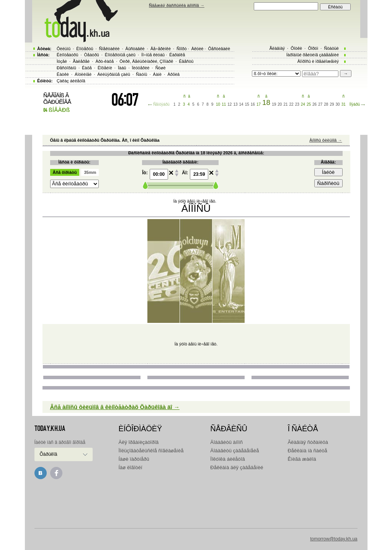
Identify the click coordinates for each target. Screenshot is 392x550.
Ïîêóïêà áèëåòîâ (227, 459)
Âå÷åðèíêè (161, 49)
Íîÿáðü (355, 104)
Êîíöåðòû (85, 49)
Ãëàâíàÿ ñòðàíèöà (308, 442)
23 (297, 104)
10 (218, 104)
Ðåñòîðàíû (66, 68)
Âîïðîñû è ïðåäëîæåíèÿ (318, 61)
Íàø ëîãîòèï (131, 467)
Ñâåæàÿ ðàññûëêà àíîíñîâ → (177, 5)
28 (326, 104)
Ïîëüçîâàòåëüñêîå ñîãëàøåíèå (151, 451)
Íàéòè (328, 172)
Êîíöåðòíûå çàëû (120, 55)
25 (309, 104)
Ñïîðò (181, 49)
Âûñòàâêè (135, 49)
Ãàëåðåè (81, 61)
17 (259, 104)
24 (303, 104)
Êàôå (87, 68)
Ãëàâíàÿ (277, 48)
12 (229, 104)
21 (285, 104)
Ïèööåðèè (141, 68)
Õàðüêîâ (49, 454)
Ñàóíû (141, 74)
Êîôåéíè (105, 68)
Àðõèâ (173, 74)
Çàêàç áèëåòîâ (71, 81)
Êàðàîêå (177, 55)
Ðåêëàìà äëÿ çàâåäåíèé (237, 467)
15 (247, 104)
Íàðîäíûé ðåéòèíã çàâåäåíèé (313, 55)
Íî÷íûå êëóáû (153, 55)
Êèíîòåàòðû (67, 55)
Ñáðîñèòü (328, 183)
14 (241, 104)
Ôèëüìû (64, 49)
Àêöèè (198, 49)
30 (338, 104)
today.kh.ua (50, 429)
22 (292, 104)
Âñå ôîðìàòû (65, 172)
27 (320, 104)
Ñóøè (161, 68)
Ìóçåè (62, 61)
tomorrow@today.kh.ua (334, 539)
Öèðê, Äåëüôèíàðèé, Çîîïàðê (146, 61)
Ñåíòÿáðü (161, 104)
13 (235, 104)
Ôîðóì (313, 48)
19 (274, 104)
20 (280, 104)
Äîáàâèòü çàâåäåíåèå (234, 451)
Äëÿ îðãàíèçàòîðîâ (139, 442)
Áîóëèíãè (83, 74)
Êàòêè (63, 74)
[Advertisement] (196, 502)
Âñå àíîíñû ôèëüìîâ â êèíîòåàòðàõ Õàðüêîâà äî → (115, 407)
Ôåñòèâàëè (219, 49)
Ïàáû (122, 68)
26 (314, 104)
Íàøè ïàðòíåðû (134, 459)
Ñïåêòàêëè (109, 49)
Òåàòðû (92, 55)
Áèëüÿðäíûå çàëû (114, 74)
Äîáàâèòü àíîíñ (226, 442)
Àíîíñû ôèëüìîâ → (326, 140)
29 (332, 104)
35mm (90, 172)
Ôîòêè (296, 48)
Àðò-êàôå (105, 61)
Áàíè (158, 74)
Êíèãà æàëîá (302, 459)
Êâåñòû (186, 61)
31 (344, 104)
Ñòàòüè (331, 48)
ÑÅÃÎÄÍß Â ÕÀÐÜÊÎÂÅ (57, 99)
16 (253, 104)
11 (224, 104)
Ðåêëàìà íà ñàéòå (307, 451)
